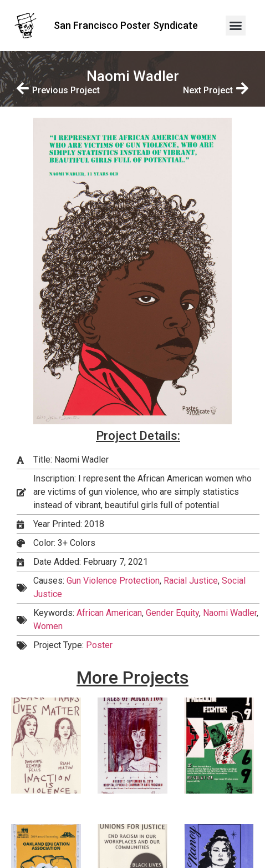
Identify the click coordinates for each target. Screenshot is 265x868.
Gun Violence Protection (113, 581)
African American (109, 613)
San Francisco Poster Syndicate (126, 25)
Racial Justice (191, 581)
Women (48, 626)
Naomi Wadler (230, 613)
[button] (236, 26)
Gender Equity (172, 613)
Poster (99, 645)
